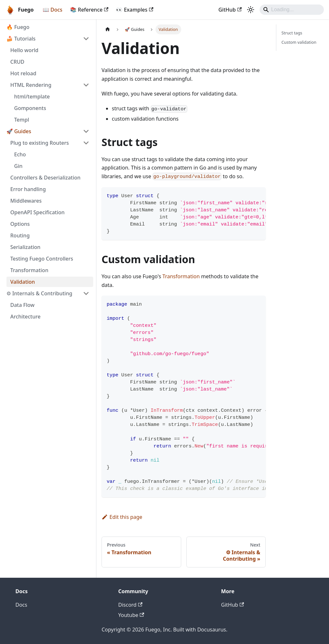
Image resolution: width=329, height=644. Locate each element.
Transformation (181, 276)
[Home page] (108, 29)
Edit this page (122, 517)
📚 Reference (89, 10)
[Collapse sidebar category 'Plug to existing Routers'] (86, 143)
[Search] (292, 10)
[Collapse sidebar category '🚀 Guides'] (86, 131)
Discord (130, 605)
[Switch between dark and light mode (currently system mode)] (251, 10)
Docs (21, 605)
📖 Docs (53, 10)
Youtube (131, 615)
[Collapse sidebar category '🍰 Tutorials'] (86, 39)
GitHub (230, 10)
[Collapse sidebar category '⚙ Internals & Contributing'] (86, 293)
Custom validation (299, 42)
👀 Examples (135, 10)
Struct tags (292, 33)
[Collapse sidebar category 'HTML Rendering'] (86, 85)
